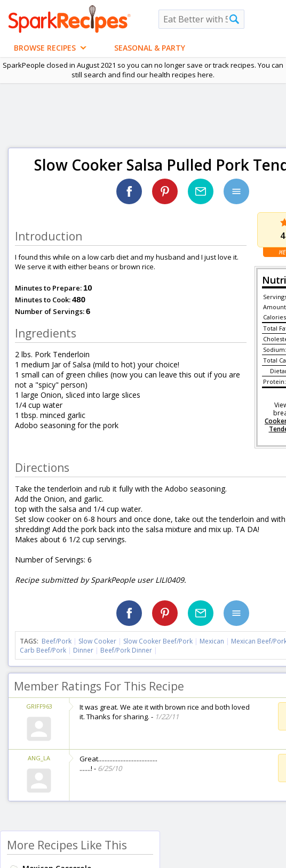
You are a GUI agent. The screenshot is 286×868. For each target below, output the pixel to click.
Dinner (83, 650)
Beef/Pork (57, 641)
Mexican (212, 641)
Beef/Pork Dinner (126, 650)
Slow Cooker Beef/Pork (158, 641)
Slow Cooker (97, 641)
